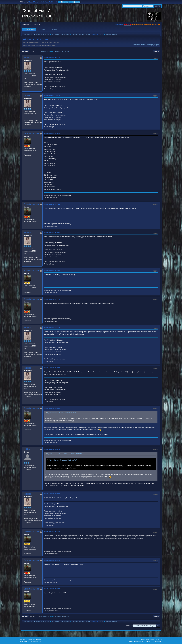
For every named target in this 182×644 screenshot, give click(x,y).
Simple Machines (36, 639)
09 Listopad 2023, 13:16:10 (52, 408)
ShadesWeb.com (36, 642)
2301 (47, 51)
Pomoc (142, 639)
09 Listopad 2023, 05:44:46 (52, 299)
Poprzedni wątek (139, 45)
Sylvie (101, 34)
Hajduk (27, 449)
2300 (43, 51)
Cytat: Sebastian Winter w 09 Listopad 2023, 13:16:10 (64, 454)
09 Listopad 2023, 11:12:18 (52, 328)
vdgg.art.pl (127, 25)
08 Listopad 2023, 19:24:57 (52, 271)
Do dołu (25, 51)
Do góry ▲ (159, 639)
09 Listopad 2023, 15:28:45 (52, 449)
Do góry (25, 616)
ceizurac (27, 58)
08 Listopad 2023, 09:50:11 (52, 58)
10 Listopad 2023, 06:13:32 (52, 589)
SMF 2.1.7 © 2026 (25, 639)
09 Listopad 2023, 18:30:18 (52, 532)
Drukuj (157, 51)
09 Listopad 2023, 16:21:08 (52, 494)
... (40, 51)
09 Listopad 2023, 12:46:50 (52, 368)
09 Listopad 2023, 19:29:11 (52, 560)
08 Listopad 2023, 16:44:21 (52, 204)
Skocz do (129, 626)
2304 (61, 51)
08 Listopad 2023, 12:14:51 (52, 133)
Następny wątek (153, 45)
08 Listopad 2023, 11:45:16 (52, 95)
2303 (57, 51)
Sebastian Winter (31, 133)
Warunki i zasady (150, 639)
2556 (67, 51)
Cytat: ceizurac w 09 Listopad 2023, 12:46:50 (62, 413)
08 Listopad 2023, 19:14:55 (52, 233)
